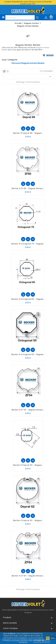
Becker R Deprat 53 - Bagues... (28, 465)
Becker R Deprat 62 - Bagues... (28, 520)
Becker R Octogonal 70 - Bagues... (28, 244)
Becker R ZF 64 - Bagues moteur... (28, 576)
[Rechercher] (23, 18)
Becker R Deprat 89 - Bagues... (28, 133)
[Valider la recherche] (37, 17)
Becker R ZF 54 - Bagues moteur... (28, 410)
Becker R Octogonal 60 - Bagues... (28, 299)
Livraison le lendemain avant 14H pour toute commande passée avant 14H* (28, 3)
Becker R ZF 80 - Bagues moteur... (28, 188)
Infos (53, 638)
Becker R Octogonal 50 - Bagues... (28, 354)
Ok (48, 638)
